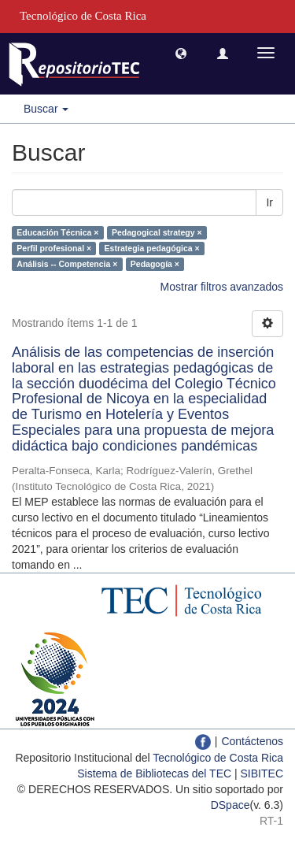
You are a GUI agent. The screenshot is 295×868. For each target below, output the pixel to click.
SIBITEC (262, 773)
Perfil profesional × (54, 248)
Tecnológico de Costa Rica (218, 758)
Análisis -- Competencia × (67, 264)
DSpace (230, 805)
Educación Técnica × (57, 232)
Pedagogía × (155, 264)
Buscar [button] (46, 109)
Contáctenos (252, 741)
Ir (269, 202)
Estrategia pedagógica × (152, 248)
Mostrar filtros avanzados (222, 287)
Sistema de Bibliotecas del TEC (154, 773)
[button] (181, 53)
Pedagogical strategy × (157, 232)
